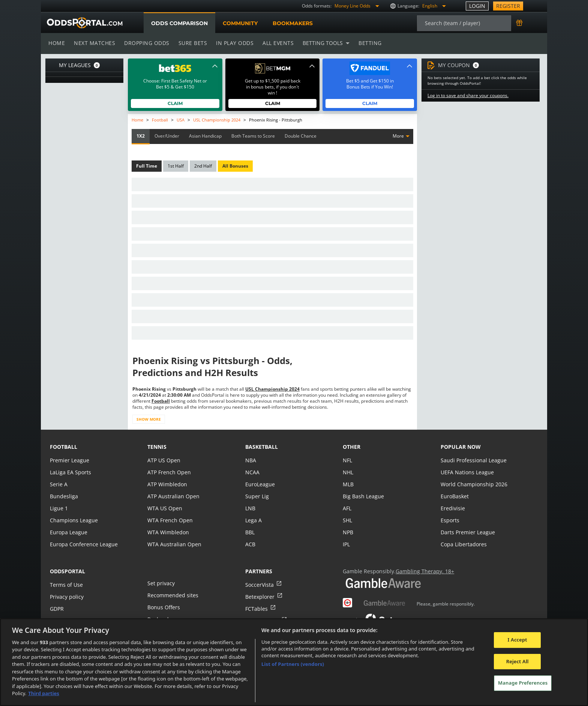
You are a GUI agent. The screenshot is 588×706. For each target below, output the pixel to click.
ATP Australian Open (172, 496)
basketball (262, 447)
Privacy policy (66, 597)
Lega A (253, 520)
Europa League (68, 532)
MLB (348, 484)
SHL (347, 520)
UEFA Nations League (467, 472)
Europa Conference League (83, 544)
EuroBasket (454, 496)
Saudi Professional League (473, 460)
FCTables (256, 609)
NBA (250, 460)
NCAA (252, 472)
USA (180, 120)
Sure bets (191, 43)
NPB (348, 532)
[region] (294, 662)
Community (240, 23)
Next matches (94, 43)
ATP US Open (163, 460)
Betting (366, 43)
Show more (148, 419)
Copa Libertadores (463, 544)
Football (160, 120)
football (64, 447)
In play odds (233, 43)
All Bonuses (235, 166)
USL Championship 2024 (217, 120)
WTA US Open (164, 508)
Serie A (58, 484)
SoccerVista (259, 585)
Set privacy (160, 583)
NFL (347, 460)
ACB (250, 544)
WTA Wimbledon (168, 532)
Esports (450, 520)
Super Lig (257, 496)
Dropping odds (145, 43)
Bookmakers (292, 23)
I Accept (517, 640)
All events (276, 43)
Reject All (517, 661)
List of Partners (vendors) (293, 664)
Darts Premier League (467, 532)
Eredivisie (452, 508)
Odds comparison (179, 23)
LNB (250, 508)
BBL (250, 532)
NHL (348, 472)
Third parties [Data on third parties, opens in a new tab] (44, 693)
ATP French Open (169, 472)
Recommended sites (172, 595)
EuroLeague (260, 484)
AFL (347, 508)
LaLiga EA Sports (70, 472)
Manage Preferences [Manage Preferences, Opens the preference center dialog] (523, 683)
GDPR (57, 609)
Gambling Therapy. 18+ (422, 571)
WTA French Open (169, 520)
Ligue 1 (59, 508)
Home (57, 43)
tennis (157, 447)
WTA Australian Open (173, 544)
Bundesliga (63, 496)
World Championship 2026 (473, 484)
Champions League (73, 520)
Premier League (69, 460)
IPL (346, 544)
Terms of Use (66, 585)
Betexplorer (260, 597)
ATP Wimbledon (167, 484)
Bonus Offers (163, 607)
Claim (175, 103)
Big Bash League (363, 496)
